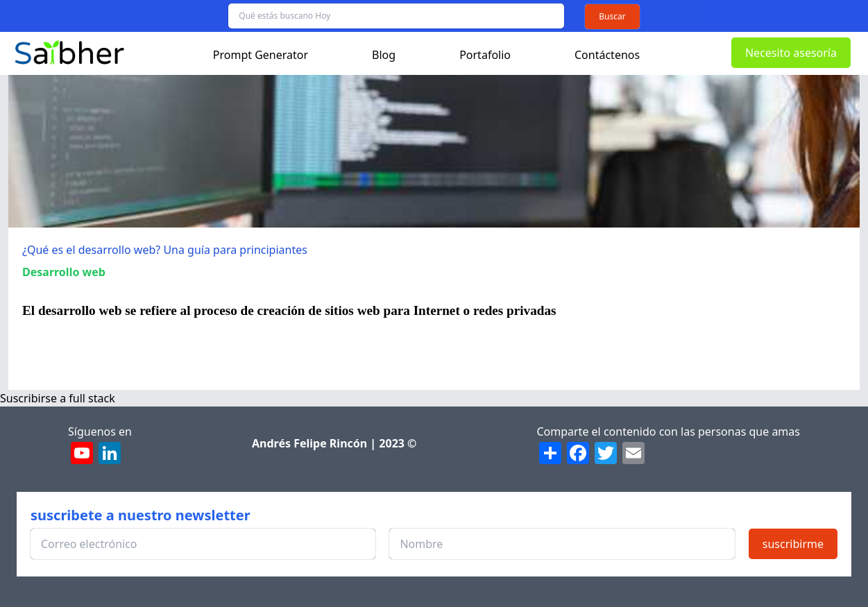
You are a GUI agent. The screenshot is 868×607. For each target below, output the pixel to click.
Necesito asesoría (791, 53)
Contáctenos (607, 55)
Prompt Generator (261, 55)
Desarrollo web (64, 272)
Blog (384, 55)
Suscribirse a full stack (58, 398)
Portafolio (485, 55)
